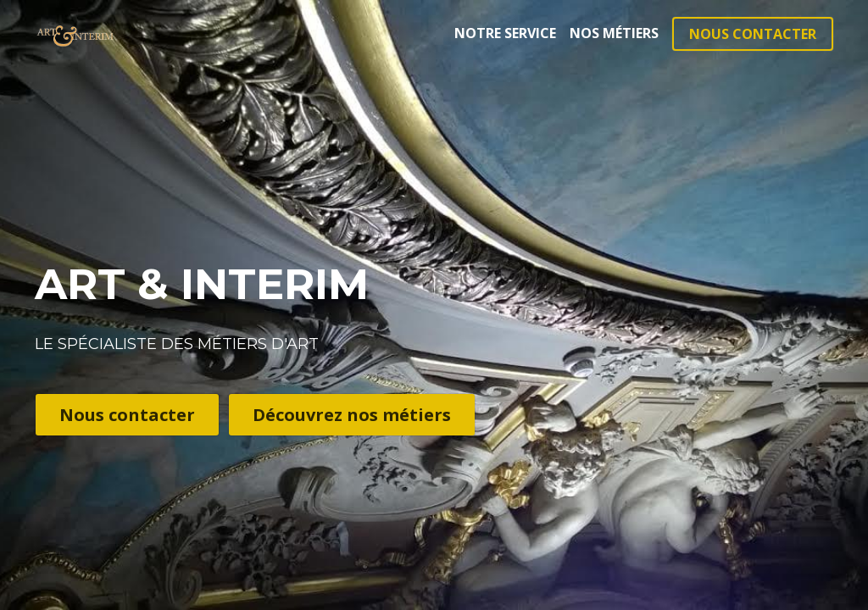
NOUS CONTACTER (753, 34)
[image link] (75, 33)
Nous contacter (127, 415)
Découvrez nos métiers (352, 415)
